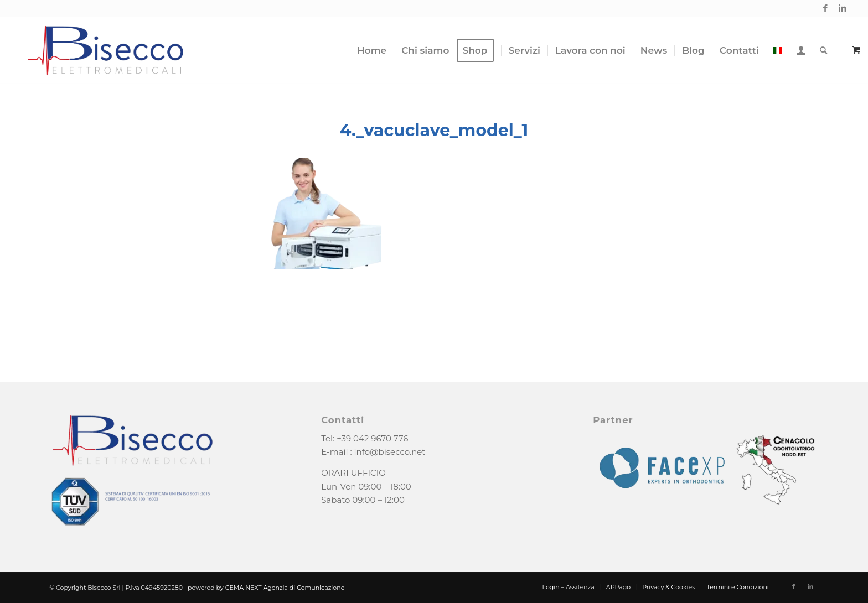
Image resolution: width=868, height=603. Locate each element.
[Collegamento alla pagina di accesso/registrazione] (801, 50)
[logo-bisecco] (105, 50)
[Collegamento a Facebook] (826, 8)
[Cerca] (823, 50)
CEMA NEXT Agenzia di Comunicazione (285, 588)
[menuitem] (372, 50)
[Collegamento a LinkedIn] (843, 8)
